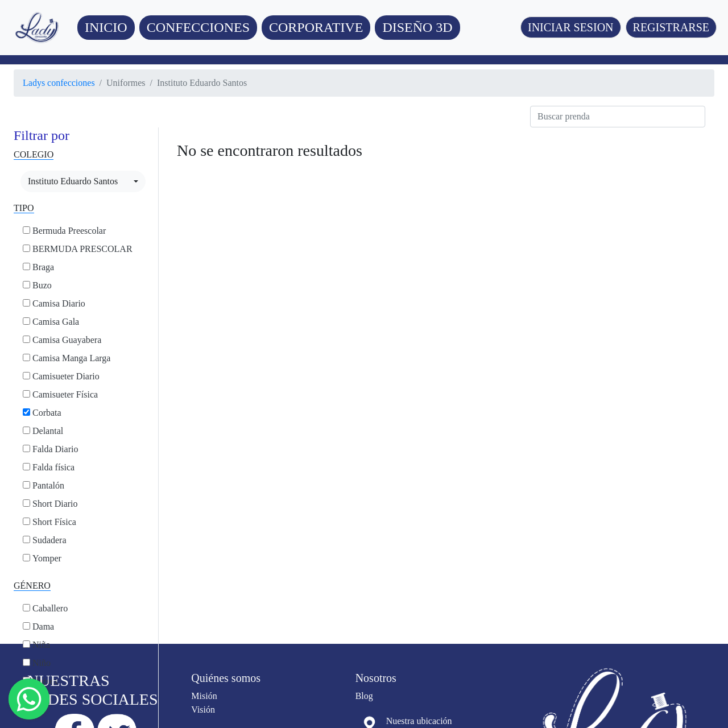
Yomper (47, 558)
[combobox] (83, 181)
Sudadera (49, 540)
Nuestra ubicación (419, 721)
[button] (198, 28)
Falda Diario (55, 449)
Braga (43, 267)
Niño (42, 663)
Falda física (53, 467)
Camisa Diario (59, 303)
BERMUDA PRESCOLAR (82, 249)
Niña (41, 645)
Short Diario (55, 504)
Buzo (42, 285)
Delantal (48, 431)
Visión (203, 710)
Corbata (47, 413)
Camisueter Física (65, 394)
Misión (204, 696)
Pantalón (48, 485)
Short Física (54, 522)
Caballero (50, 608)
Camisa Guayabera (67, 340)
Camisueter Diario (66, 376)
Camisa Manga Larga (71, 358)
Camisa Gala (56, 322)
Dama (43, 626)
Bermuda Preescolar (69, 231)
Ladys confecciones (59, 83)
